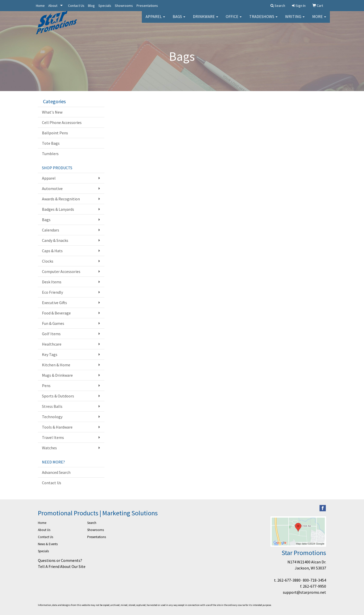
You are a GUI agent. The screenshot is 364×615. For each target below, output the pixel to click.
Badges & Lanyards (58, 209)
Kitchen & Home (56, 365)
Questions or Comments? (60, 560)
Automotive (52, 188)
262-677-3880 (289, 580)
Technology (52, 417)
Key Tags (50, 354)
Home (40, 6)
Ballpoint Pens (55, 133)
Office (234, 20)
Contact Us (76, 6)
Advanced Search (56, 472)
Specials (105, 6)
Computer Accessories (61, 271)
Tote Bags (51, 143)
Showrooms (124, 6)
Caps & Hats (52, 251)
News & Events (48, 544)
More (319, 20)
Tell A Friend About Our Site (62, 566)
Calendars (51, 230)
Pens (46, 386)
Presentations (147, 6)
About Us (44, 530)
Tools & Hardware (57, 427)
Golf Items (51, 334)
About (53, 6)
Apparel (155, 20)
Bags (179, 20)
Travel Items (53, 437)
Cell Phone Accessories (62, 122)
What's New (52, 112)
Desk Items (52, 282)
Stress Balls (52, 406)
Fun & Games (53, 323)
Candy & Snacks (55, 240)
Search (92, 523)
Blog (91, 6)
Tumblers (50, 154)
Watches (49, 448)
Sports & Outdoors (58, 396)
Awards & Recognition (61, 199)
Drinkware (206, 20)
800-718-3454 (314, 580)
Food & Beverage (56, 313)
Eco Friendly (52, 292)
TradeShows (263, 20)
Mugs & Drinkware (57, 375)
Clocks (48, 261)
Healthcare (52, 344)
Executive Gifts (54, 303)
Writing (295, 20)
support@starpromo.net (304, 592)
